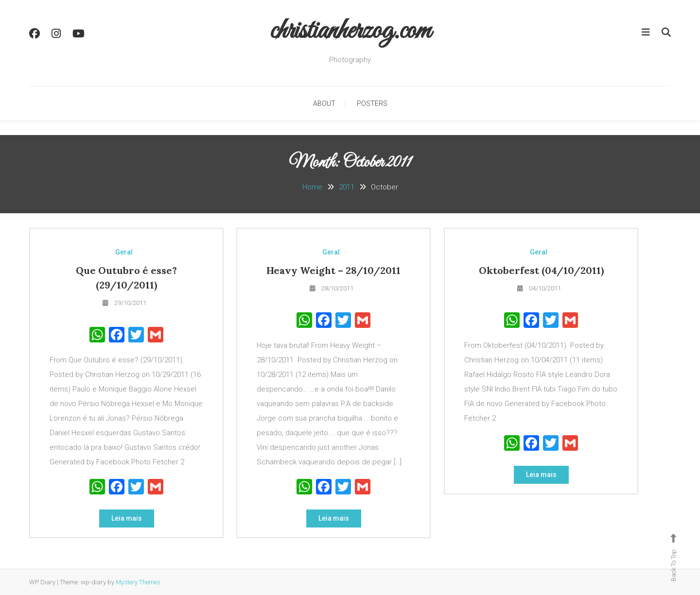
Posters (372, 103)
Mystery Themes (138, 582)
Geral (124, 252)
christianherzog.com (350, 31)
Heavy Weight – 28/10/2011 (333, 270)
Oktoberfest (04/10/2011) (541, 270)
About (324, 103)
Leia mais (127, 518)
